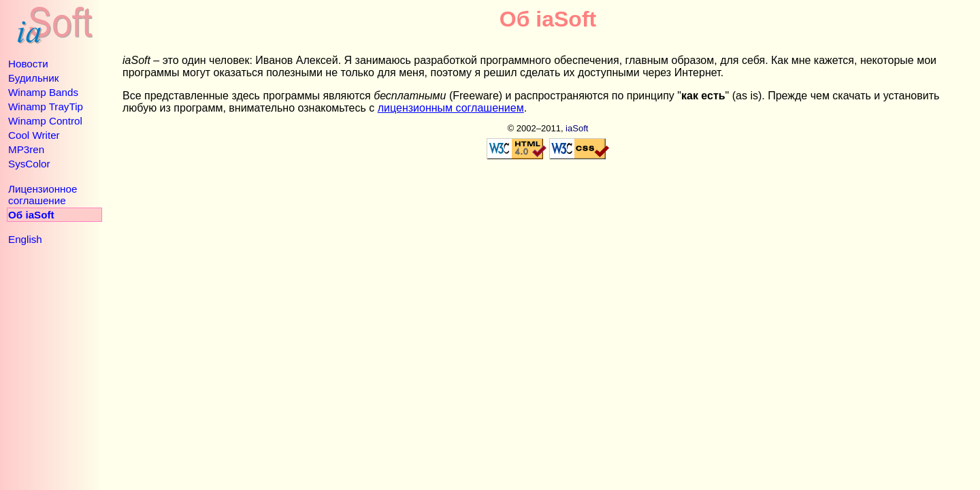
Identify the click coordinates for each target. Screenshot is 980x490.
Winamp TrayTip (46, 107)
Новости (28, 64)
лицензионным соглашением (451, 108)
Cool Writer (34, 135)
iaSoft (577, 128)
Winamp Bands (43, 92)
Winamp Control (45, 121)
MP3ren (26, 149)
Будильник (33, 78)
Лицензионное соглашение (43, 195)
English (25, 239)
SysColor (29, 164)
